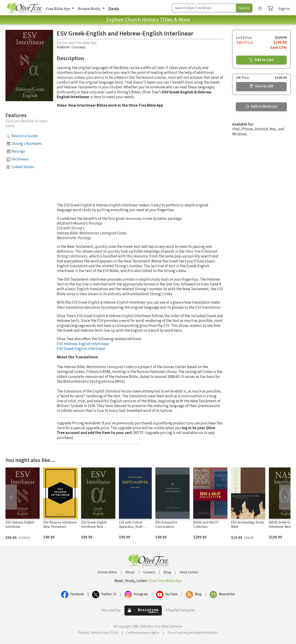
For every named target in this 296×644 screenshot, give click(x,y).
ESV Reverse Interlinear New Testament (60, 525)
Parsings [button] (18, 151)
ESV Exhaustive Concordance (166, 525)
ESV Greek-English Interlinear (81, 349)
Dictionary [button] (20, 159)
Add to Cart (261, 60)
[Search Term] (204, 8)
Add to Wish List (261, 107)
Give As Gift (261, 86)
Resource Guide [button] (24, 136)
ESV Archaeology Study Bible (248, 525)
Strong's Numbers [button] (27, 144)
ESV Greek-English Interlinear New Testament (94, 527)
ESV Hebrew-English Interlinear (83, 344)
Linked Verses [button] (23, 167)
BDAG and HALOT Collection (206, 525)
